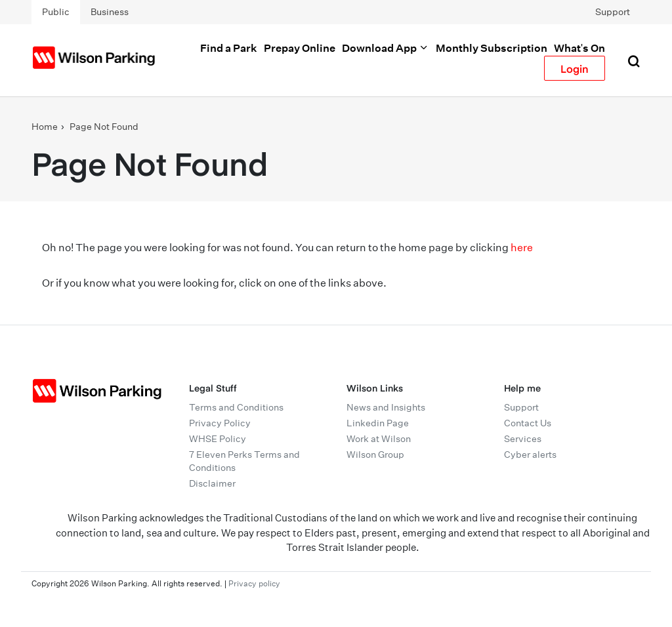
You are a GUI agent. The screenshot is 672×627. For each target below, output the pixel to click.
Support (613, 12)
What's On (579, 48)
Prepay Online (300, 48)
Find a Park (229, 48)
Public (56, 12)
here (522, 248)
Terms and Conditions (236, 407)
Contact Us (528, 423)
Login (575, 68)
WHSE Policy (218, 439)
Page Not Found (104, 127)
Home (45, 127)
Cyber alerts (530, 455)
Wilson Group (375, 455)
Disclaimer (212, 483)
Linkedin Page (378, 423)
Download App (386, 48)
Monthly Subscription (492, 48)
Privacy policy (254, 583)
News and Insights (386, 407)
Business (110, 12)
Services (523, 439)
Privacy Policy (220, 423)
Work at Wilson (379, 439)
